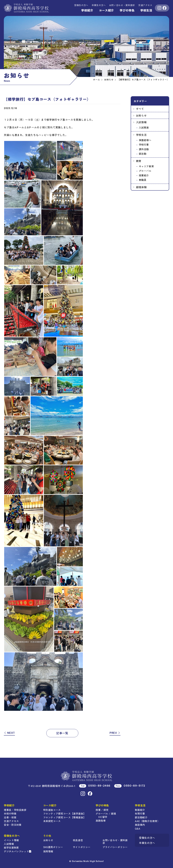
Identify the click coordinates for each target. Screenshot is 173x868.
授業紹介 (144, 175)
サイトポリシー (82, 847)
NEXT (9, 733)
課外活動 (144, 149)
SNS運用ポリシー (53, 847)
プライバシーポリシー (115, 847)
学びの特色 (127, 10)
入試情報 (141, 122)
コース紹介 (106, 10)
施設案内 (140, 825)
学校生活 (146, 10)
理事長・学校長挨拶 (15, 810)
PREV (115, 733)
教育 (139, 161)
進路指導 (101, 821)
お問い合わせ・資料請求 (115, 842)
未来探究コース (52, 821)
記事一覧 (62, 733)
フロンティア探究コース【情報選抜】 (65, 817)
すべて (140, 109)
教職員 (143, 180)
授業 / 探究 (102, 810)
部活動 (143, 154)
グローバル (145, 171)
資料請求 (122, 5)
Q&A (138, 828)
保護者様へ (145, 140)
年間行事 (140, 813)
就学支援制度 (11, 847)
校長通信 (78, 840)
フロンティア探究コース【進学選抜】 (65, 813)
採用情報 (48, 851)
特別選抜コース (52, 810)
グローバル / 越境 (106, 813)
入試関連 (144, 127)
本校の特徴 (10, 813)
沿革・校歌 (10, 817)
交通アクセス (145, 5)
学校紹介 (87, 10)
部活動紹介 (141, 817)
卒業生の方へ (99, 5)
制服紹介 (140, 810)
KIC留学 (103, 817)
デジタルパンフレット (18, 851)
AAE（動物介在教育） (147, 821)
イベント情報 (11, 840)
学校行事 (144, 145)
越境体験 (141, 187)
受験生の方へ (81, 5)
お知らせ (141, 115)
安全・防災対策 (13, 825)
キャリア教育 (146, 166)
